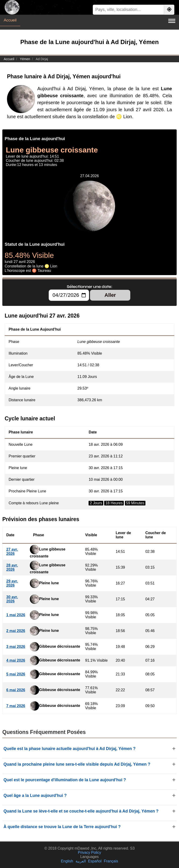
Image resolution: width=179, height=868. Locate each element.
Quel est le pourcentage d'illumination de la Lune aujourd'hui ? (65, 780)
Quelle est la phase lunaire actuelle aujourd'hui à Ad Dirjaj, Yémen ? (69, 749)
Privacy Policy (89, 852)
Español (95, 861)
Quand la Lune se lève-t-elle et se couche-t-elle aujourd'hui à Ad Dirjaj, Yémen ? (81, 811)
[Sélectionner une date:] (69, 295)
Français (111, 861)
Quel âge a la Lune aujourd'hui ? (35, 795)
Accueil (10, 20)
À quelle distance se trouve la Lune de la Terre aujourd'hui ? (62, 827)
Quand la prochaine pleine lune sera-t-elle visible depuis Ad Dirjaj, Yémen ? (77, 764)
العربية (81, 861)
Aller (110, 295)
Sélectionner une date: (89, 287)
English (67, 861)
